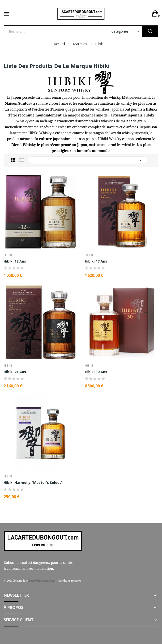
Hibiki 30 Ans (96, 372)
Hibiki (8, 255)
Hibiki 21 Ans (15, 372)
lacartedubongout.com (42, 581)
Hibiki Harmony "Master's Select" (33, 483)
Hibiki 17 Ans (96, 261)
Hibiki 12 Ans (15, 261)
